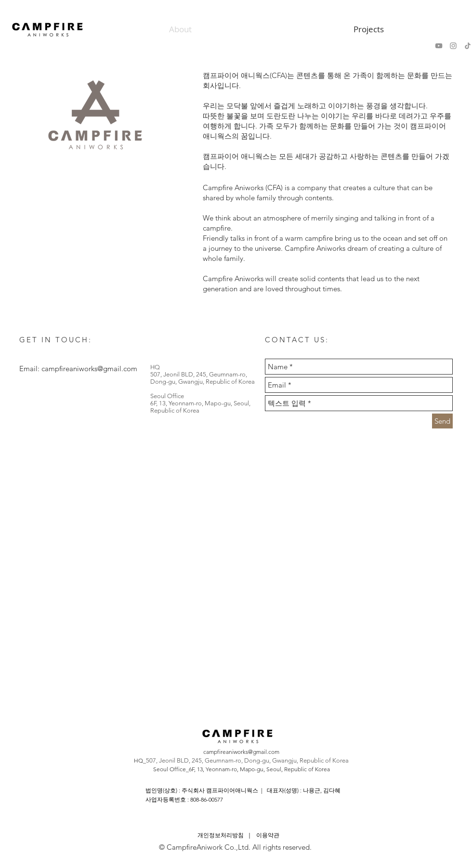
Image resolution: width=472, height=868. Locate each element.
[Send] (442, 421)
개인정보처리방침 (221, 835)
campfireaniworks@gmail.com (89, 369)
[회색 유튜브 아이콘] (439, 46)
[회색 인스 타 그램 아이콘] (453, 46)
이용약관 (268, 835)
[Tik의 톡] (468, 46)
